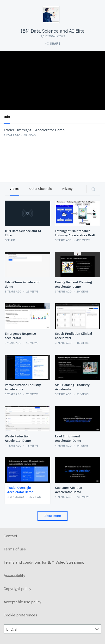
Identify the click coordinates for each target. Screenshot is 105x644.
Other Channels (40, 189)
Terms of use (15, 549)
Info (7, 117)
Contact (10, 536)
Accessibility (14, 575)
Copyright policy (17, 589)
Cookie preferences (20, 615)
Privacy (67, 189)
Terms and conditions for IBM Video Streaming (44, 562)
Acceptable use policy (22, 602)
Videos (14, 189)
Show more (53, 516)
